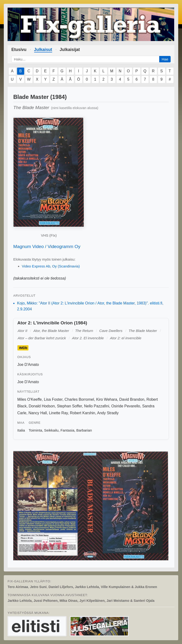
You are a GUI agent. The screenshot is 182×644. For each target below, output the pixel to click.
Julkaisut (43, 50)
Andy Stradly (108, 413)
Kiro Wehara (107, 399)
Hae (165, 59)
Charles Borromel (79, 399)
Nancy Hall (38, 413)
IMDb (23, 348)
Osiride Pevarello (126, 406)
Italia (21, 430)
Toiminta (35, 430)
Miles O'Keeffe (30, 399)
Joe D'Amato (28, 365)
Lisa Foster (53, 399)
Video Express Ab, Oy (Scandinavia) (51, 266)
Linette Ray (58, 413)
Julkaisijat (70, 50)
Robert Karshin (83, 413)
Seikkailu (51, 430)
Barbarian (84, 430)
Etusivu (19, 50)
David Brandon (132, 399)
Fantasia (67, 430)
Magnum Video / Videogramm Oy (47, 246)
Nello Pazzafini (97, 406)
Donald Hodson (42, 406)
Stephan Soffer (69, 406)
